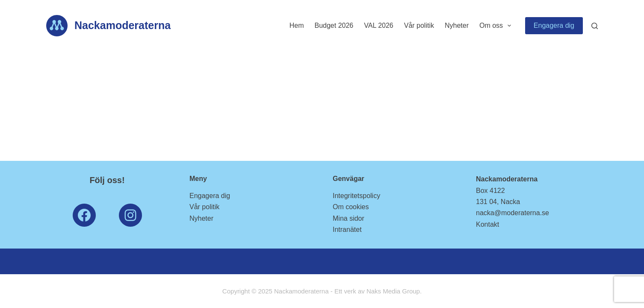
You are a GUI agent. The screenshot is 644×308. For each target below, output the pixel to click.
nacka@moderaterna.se (513, 213)
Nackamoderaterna (123, 25)
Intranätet (347, 230)
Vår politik (419, 25)
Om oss (497, 26)
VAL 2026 (379, 25)
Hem (297, 25)
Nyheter (457, 25)
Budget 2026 (334, 25)
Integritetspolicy (356, 196)
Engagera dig (554, 25)
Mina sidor (349, 218)
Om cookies (351, 207)
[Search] (595, 26)
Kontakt (487, 224)
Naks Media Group (393, 291)
